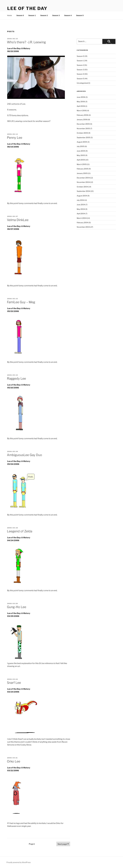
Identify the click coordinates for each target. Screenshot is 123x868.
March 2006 (82, 111)
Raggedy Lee (16, 378)
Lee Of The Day (27, 8)
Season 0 (20, 15)
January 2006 (82, 119)
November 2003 (83, 227)
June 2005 (81, 151)
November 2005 (83, 128)
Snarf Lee (14, 683)
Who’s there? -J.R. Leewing (26, 42)
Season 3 (56, 15)
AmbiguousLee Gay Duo (25, 455)
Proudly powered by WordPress (19, 862)
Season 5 (80, 15)
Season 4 (68, 15)
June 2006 (81, 97)
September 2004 (83, 191)
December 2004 (83, 178)
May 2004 (81, 209)
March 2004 (82, 218)
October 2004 (82, 187)
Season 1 (32, 15)
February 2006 (83, 115)
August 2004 (82, 196)
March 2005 (82, 164)
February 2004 (83, 223)
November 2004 (83, 182)
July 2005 (81, 146)
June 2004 (81, 205)
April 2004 (81, 214)
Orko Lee (14, 761)
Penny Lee (15, 138)
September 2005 (83, 137)
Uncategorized (82, 83)
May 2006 (81, 102)
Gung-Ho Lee (17, 607)
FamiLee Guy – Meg (21, 302)
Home (10, 15)
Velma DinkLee (18, 220)
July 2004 (81, 200)
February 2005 (83, 169)
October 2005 (82, 133)
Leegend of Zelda (20, 531)
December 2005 (83, 124)
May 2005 (81, 155)
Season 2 (44, 15)
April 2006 (81, 106)
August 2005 (82, 142)
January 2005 (82, 173)
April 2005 (81, 160)
